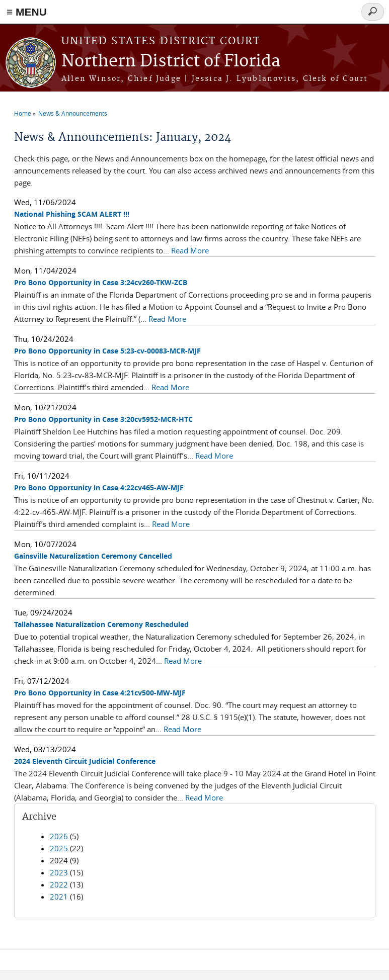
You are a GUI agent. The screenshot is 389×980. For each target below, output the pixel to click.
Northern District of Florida (171, 62)
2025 (59, 848)
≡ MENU (27, 12)
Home (23, 113)
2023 (59, 872)
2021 (59, 897)
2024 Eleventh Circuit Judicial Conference (85, 761)
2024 (59, 860)
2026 (59, 836)
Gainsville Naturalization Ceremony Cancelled (93, 556)
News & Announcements (73, 113)
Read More (190, 250)
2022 (59, 884)
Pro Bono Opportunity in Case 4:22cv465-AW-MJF (99, 487)
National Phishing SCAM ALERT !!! (72, 214)
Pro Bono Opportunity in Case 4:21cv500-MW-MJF (100, 693)
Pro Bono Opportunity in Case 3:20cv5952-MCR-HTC (103, 419)
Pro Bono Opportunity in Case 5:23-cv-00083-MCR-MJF (107, 351)
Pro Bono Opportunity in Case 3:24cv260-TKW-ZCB (101, 282)
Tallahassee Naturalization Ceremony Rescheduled (101, 624)
